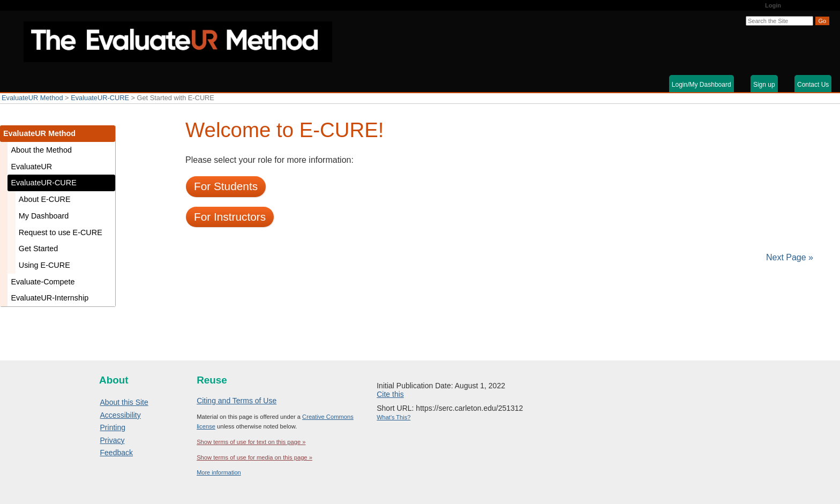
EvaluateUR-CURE (100, 98)
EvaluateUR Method (32, 98)
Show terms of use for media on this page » (254, 457)
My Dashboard (44, 216)
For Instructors (230, 217)
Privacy (112, 440)
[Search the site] (779, 21)
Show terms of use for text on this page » (251, 442)
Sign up (764, 85)
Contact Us (813, 85)
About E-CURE (45, 199)
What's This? (393, 417)
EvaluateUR (31, 167)
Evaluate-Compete (43, 282)
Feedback (117, 453)
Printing (113, 427)
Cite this (390, 394)
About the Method (41, 150)
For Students (226, 186)
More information (219, 472)
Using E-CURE (44, 265)
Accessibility (121, 415)
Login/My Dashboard (702, 85)
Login (773, 5)
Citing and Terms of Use (237, 401)
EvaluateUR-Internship (50, 298)
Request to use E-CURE (61, 232)
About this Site (124, 402)
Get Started (39, 249)
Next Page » (789, 257)
